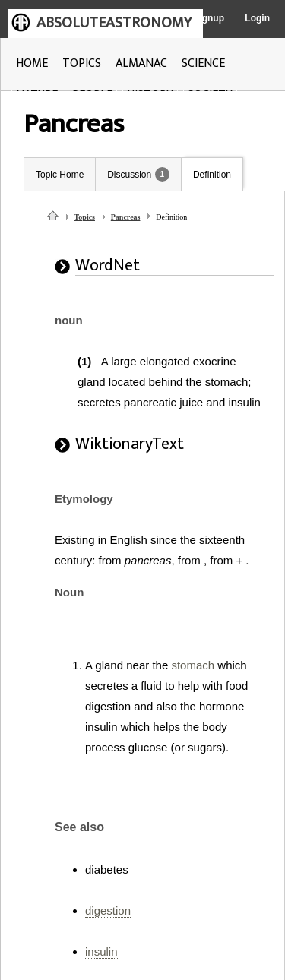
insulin (101, 952)
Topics (85, 217)
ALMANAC (141, 63)
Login (257, 18)
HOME (32, 63)
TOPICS (82, 63)
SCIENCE (203, 63)
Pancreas (126, 217)
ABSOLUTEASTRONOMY (114, 23)
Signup (209, 18)
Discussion (129, 175)
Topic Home (60, 175)
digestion (108, 910)
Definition (212, 175)
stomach (193, 665)
